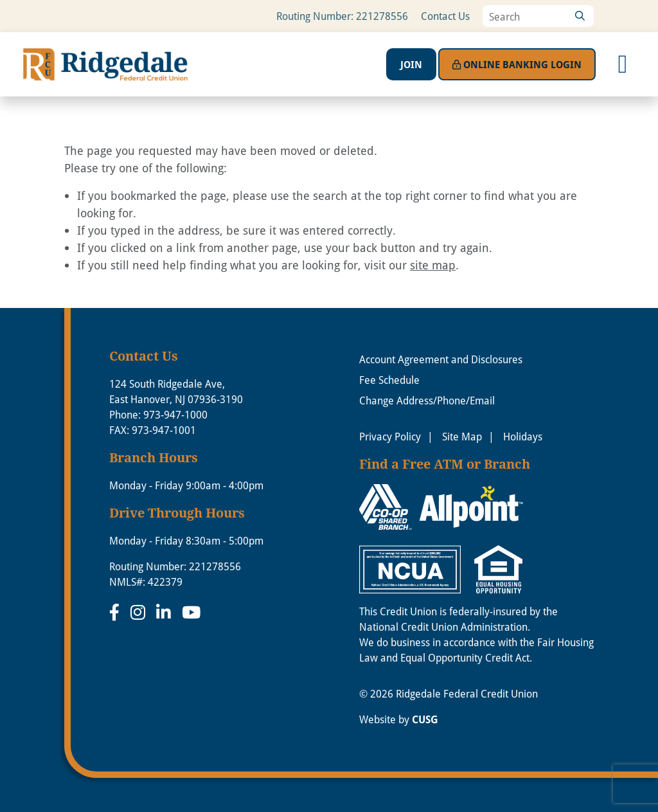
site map (433, 265)
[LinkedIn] (166, 612)
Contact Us (445, 16)
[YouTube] (191, 612)
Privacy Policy (390, 436)
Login (517, 64)
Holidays (523, 436)
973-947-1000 (175, 414)
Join (411, 64)
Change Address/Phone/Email (427, 400)
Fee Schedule (389, 380)
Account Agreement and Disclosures (441, 359)
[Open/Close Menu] (623, 64)
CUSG (425, 719)
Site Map (462, 436)
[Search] (580, 16)
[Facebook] (117, 612)
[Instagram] (140, 612)
